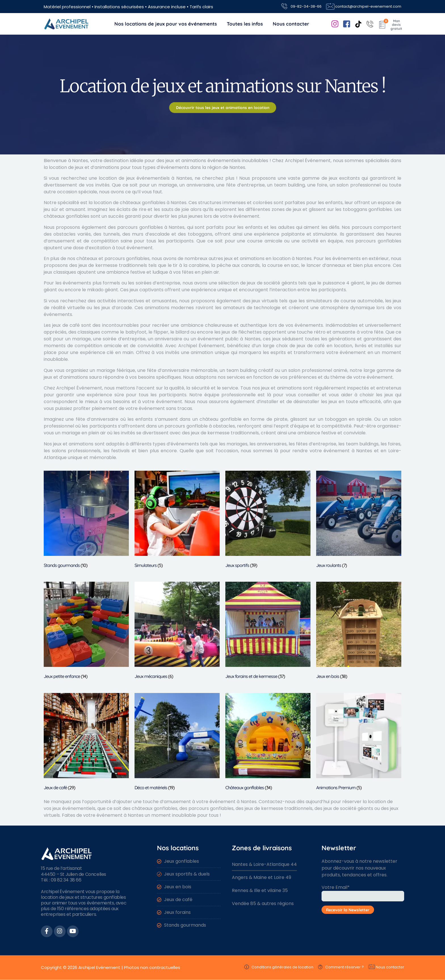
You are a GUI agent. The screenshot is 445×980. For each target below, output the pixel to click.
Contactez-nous (277, 802)
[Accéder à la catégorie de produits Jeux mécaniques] (177, 632)
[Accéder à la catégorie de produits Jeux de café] (86, 743)
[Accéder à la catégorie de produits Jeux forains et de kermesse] (268, 632)
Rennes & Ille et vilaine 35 (260, 890)
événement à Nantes (233, 802)
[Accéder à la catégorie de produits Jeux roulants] (359, 521)
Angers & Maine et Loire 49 (262, 877)
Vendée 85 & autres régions (263, 903)
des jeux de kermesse (93, 265)
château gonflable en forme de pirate (244, 419)
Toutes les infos (245, 24)
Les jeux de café (62, 325)
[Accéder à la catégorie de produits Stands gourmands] (86, 521)
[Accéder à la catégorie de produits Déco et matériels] (177, 743)
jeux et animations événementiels (203, 161)
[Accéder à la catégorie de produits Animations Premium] (359, 743)
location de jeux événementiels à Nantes (145, 178)
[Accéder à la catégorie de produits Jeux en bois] (359, 632)
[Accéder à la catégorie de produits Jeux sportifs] (268, 521)
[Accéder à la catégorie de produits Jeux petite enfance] (86, 632)
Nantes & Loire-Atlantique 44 (264, 864)
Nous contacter (291, 24)
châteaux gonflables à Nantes (153, 203)
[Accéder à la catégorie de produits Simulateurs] (177, 521)
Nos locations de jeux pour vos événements (166, 24)
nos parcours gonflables (373, 241)
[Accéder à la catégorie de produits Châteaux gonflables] (268, 743)
